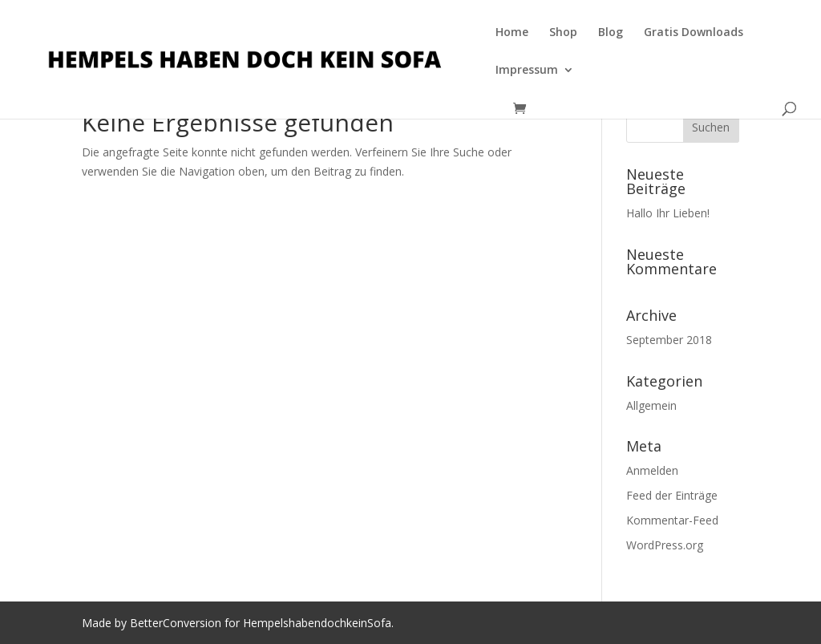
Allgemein (651, 405)
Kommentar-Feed (672, 520)
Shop (563, 33)
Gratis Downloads (694, 33)
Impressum (527, 71)
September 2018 (669, 340)
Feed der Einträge (672, 495)
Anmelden (652, 470)
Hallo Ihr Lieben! (668, 213)
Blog (611, 33)
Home (512, 33)
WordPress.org (665, 545)
